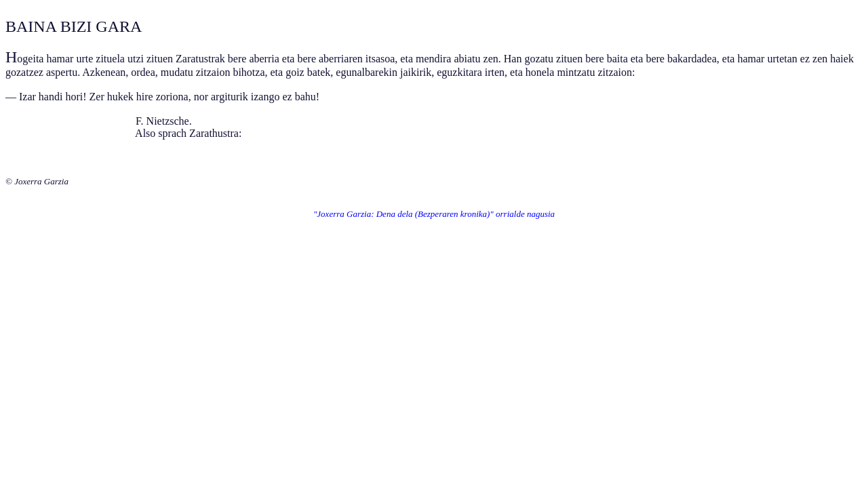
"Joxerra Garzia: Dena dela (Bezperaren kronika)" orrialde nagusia (434, 214)
